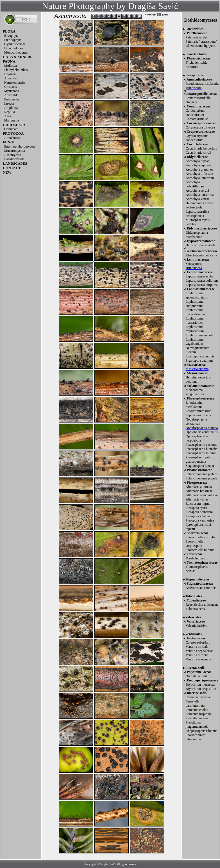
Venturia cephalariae (199, 651)
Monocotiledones (16, 52)
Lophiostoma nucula (199, 335)
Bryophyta (11, 36)
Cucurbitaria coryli (199, 153)
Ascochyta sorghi (197, 190)
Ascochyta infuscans (200, 174)
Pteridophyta (13, 40)
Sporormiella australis (201, 537)
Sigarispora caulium (199, 360)
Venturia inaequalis (199, 659)
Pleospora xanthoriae (200, 520)
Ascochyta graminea (199, 169)
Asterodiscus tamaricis (201, 588)
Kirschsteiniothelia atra (201, 255)
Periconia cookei (197, 710)
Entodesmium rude (199, 411)
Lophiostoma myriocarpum (195, 329)
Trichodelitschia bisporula (197, 65)
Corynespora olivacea (200, 127)
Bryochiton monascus (200, 685)
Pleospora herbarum (199, 512)
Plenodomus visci (198, 718)
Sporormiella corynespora (195, 544)
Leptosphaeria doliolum (202, 281)
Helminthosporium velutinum (199, 379)
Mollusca (11, 66)
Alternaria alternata (199, 487)
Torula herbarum (197, 558)
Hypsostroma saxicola (201, 245)
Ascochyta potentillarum (195, 184)
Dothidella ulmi (196, 676)
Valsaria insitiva (197, 626)
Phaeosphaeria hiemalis (202, 449)
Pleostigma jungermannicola (197, 725)
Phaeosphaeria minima (201, 453)
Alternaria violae (197, 499)
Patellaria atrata (196, 37)
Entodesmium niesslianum (195, 405)
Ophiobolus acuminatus (202, 432)
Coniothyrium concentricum (195, 113)
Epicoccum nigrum (199, 504)
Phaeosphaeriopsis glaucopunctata (198, 459)
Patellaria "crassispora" (201, 42)
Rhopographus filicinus (201, 731)
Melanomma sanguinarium (195, 392)
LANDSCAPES (15, 163)
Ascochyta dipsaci (198, 161)
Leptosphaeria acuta (199, 276)
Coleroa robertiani (198, 642)
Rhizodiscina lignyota (200, 46)
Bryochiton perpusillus (201, 689)
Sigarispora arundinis (200, 356)
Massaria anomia (197, 369)
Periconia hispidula (199, 714)
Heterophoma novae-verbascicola (200, 205)
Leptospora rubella (198, 415)
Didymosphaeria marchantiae (197, 235)
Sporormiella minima (200, 550)
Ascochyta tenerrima (200, 195)
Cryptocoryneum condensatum (197, 138)
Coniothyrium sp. (198, 119)
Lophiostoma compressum (195, 304)
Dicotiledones (14, 48)
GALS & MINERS (18, 57)
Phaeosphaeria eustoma (201, 445)
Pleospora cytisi (196, 508)
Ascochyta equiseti (199, 165)
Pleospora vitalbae (198, 516)
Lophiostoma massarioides (195, 321)
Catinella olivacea (198, 697)
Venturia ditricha (197, 655)
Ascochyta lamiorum (200, 178)
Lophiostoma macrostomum (195, 312)
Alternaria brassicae (199, 491)
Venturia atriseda (197, 647)
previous (150, 15)
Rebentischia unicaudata (202, 605)
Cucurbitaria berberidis (201, 148)
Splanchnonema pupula (201, 478)
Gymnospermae (15, 44)
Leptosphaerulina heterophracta (197, 214)
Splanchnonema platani (201, 474)
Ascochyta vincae (198, 199)
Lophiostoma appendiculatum (197, 295)
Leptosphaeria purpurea (202, 285)
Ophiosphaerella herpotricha (197, 438)
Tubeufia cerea (196, 609)
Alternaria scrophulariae (202, 495)
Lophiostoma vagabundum (195, 342)
